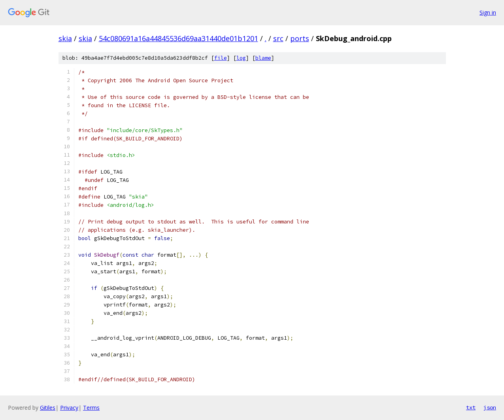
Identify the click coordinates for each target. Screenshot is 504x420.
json (490, 407)
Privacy (69, 408)
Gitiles (48, 408)
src (278, 38)
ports (300, 38)
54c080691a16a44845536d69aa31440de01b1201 (178, 38)
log (241, 58)
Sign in (488, 12)
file (221, 58)
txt (471, 407)
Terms (91, 408)
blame (263, 58)
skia (65, 38)
